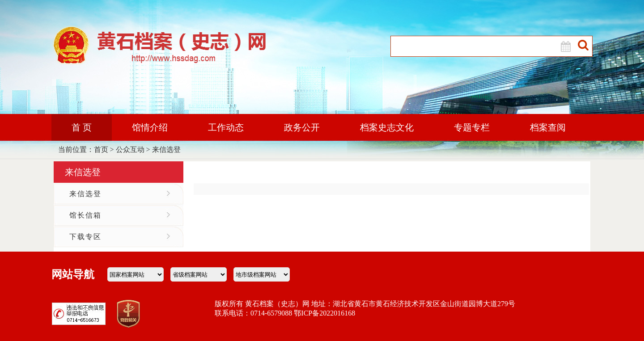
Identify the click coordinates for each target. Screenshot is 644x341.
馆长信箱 (85, 215)
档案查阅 (548, 127)
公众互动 (130, 149)
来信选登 (166, 149)
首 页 (82, 127)
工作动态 (226, 127)
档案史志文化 (387, 127)
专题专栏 (472, 127)
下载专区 (85, 237)
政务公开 (302, 127)
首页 (101, 149)
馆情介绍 (150, 127)
